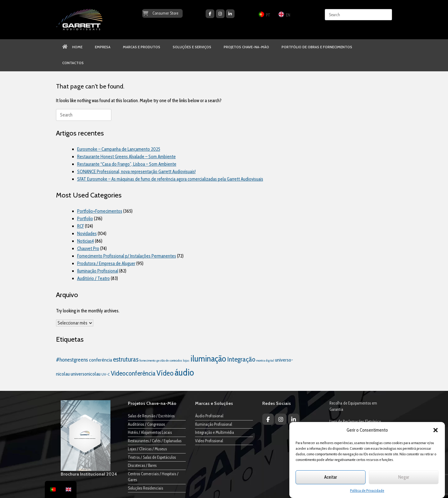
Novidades (87, 234)
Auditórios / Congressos (146, 424)
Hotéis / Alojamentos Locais (150, 432)
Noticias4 (86, 241)
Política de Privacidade (367, 490)
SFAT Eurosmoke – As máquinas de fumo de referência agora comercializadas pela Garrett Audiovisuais (170, 179)
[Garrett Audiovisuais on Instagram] (220, 14)
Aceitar (331, 477)
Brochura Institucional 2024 (89, 474)
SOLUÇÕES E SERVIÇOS (192, 47)
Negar (404, 477)
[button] (436, 430)
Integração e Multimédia (215, 432)
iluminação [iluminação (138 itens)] (208, 358)
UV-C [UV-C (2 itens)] (106, 374)
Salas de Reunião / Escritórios (151, 416)
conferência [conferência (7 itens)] (100, 360)
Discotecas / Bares (142, 465)
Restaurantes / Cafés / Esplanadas (155, 441)
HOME (72, 47)
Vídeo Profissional (209, 441)
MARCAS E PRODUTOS (142, 47)
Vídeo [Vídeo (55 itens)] (165, 373)
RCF (81, 226)
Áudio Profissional (209, 416)
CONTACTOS (73, 63)
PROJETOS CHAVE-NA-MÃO (246, 47)
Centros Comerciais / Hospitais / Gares (153, 477)
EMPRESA (103, 47)
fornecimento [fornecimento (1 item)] (147, 360)
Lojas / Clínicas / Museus (147, 449)
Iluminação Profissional (98, 271)
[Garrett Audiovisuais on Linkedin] (230, 14)
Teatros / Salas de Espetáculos (152, 457)
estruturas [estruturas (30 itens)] (126, 359)
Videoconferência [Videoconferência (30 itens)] (133, 373)
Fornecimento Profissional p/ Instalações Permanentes (127, 256)
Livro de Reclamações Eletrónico (355, 421)
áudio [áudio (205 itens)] (184, 372)
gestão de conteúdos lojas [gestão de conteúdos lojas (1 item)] (173, 360)
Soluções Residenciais (145, 488)
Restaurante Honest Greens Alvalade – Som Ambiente (126, 157)
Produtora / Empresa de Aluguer (106, 263)
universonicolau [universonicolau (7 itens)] (86, 374)
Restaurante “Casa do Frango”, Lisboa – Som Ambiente (127, 164)
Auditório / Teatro (93, 278)
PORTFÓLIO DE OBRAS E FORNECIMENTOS (317, 47)
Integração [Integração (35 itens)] (241, 359)
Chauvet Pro (88, 249)
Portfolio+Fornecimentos (100, 211)
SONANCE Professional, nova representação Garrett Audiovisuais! (136, 172)
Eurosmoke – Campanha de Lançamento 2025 (119, 149)
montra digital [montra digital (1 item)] (265, 360)
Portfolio (85, 219)
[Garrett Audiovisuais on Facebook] (210, 14)
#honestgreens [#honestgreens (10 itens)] (72, 360)
